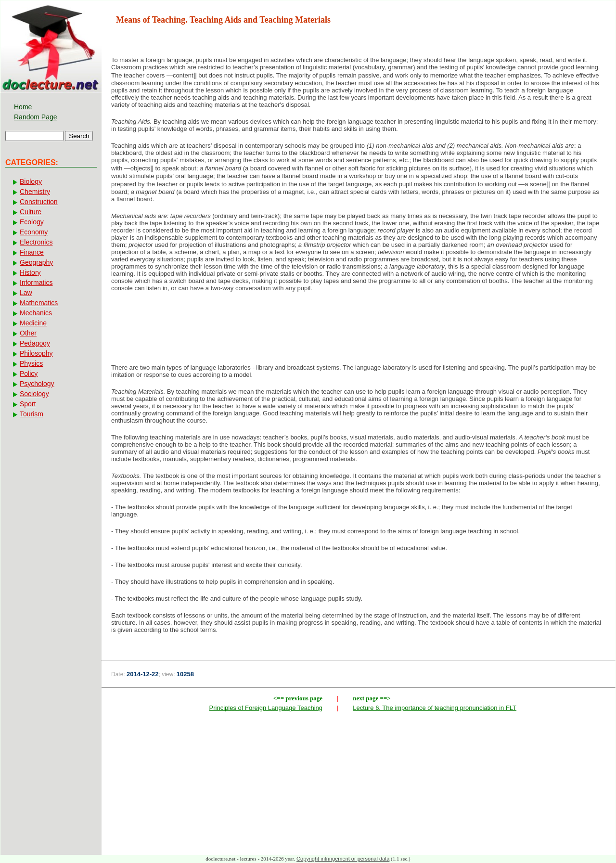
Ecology (32, 222)
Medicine (33, 323)
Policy (29, 374)
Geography (36, 262)
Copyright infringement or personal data (343, 859)
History (30, 272)
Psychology (37, 384)
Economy (34, 232)
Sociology (34, 394)
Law (26, 293)
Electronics (36, 242)
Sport (28, 404)
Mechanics (36, 313)
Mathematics (39, 303)
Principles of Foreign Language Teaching (266, 708)
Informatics (36, 283)
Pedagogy (35, 343)
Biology (31, 181)
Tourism (32, 414)
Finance (32, 252)
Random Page (36, 117)
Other (28, 333)
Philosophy (36, 353)
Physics (31, 363)
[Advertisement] (359, 331)
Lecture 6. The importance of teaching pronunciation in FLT (435, 708)
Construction (39, 202)
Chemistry (35, 192)
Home (23, 107)
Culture (31, 212)
